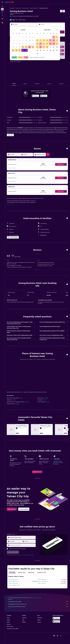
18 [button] (29, 44)
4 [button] (29, 37)
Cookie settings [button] (10, 205)
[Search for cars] (2, 12)
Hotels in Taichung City (14, 581)
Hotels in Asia (18, 8)
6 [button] (13, 40)
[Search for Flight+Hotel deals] (2, 15)
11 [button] (29, 40)
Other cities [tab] (12, 573)
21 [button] (16, 47)
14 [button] (16, 44)
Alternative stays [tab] (22, 573)
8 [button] (20, 40)
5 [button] (33, 37)
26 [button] (33, 47)
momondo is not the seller (38, 602)
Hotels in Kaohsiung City (43, 581)
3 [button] (26, 37)
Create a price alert (58, 463)
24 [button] (26, 47)
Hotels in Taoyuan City (14, 579)
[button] (2, 2)
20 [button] (13, 47)
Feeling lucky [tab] (31, 573)
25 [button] (29, 47)
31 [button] (26, 50)
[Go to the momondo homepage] (9, 2)
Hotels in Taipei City (42, 579)
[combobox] (22, 538)
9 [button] (23, 40)
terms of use (24, 555)
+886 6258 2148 (14, 18)
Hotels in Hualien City (13, 583)
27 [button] (13, 50)
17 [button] (26, 44)
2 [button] (23, 37)
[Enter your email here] (23, 545)
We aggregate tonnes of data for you (38, 604)
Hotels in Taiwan (25, 8)
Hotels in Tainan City (34, 8)
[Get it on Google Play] (35, 96)
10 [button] (26, 40)
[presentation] (44, 96)
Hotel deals (12, 8)
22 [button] (20, 47)
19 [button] (33, 44)
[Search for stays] (2, 9)
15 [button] (20, 44)
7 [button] (16, 40)
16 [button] (23, 44)
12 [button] (33, 40)
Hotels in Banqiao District (14, 585)
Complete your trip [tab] (42, 573)
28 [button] (16, 50)
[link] (37, 472)
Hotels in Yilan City (42, 583)
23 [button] (23, 47)
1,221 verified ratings (21, 20)
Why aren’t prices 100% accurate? (38, 607)
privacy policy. (31, 555)
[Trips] (2, 19)
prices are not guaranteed (36, 598)
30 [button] (23, 50)
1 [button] (20, 37)
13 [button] (13, 44)
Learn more (41, 198)
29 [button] (20, 50)
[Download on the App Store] (44, 96)
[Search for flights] (2, 6)
